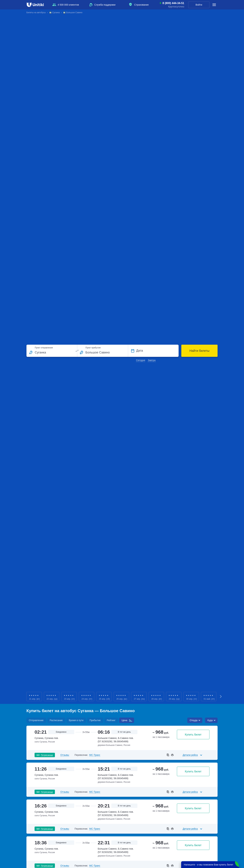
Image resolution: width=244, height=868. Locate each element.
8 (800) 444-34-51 (173, 3)
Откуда (194, 720)
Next (221, 697)
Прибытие (95, 720)
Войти (199, 5)
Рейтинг (111, 720)
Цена (124, 720)
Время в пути (76, 720)
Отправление (36, 720)
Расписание (56, 720)
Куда (210, 720)
